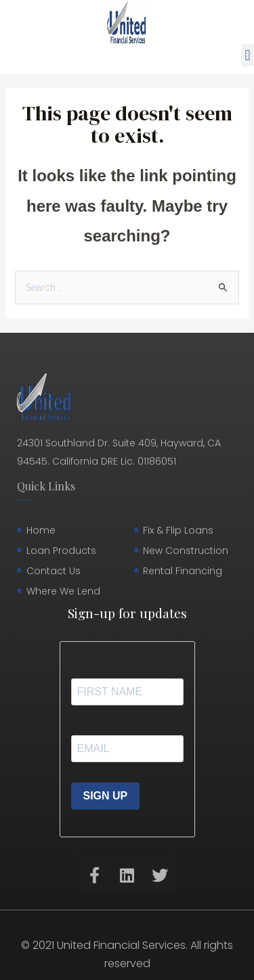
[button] (248, 55)
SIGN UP (106, 796)
